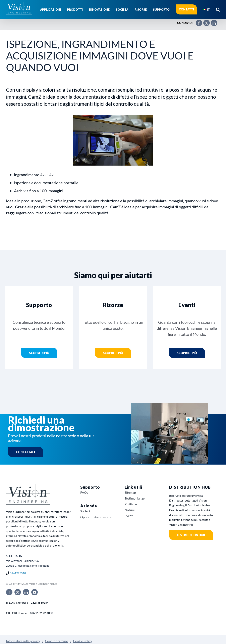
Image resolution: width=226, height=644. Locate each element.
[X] (205, 21)
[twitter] (18, 592)
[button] (218, 9)
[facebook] (9, 592)
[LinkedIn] (212, 21)
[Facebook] (197, 21)
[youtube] (35, 592)
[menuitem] (207, 9)
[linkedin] (26, 592)
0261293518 (18, 573)
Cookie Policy (82, 641)
